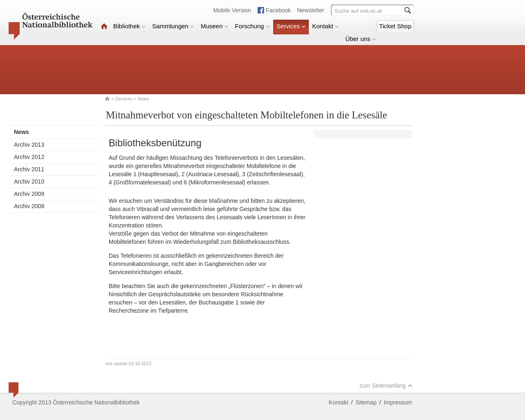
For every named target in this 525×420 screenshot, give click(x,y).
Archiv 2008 (29, 206)
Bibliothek (129, 26)
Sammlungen (173, 26)
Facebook (278, 10)
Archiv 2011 (29, 169)
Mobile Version (232, 10)
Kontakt (325, 26)
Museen (214, 26)
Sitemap (366, 402)
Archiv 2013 (29, 145)
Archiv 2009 (29, 194)
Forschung (252, 26)
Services (291, 26)
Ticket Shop (395, 26)
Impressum (398, 402)
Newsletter (310, 10)
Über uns (361, 39)
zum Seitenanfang (386, 386)
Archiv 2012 (29, 157)
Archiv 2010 (29, 182)
